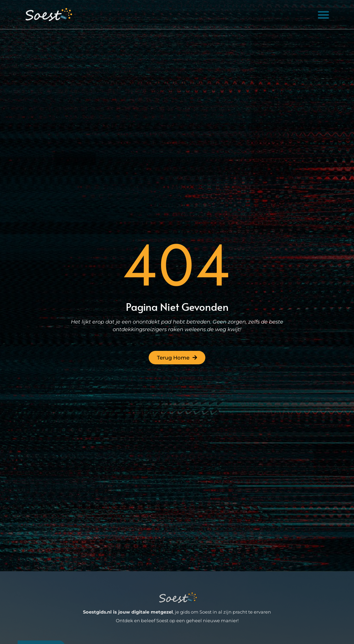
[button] (324, 15)
